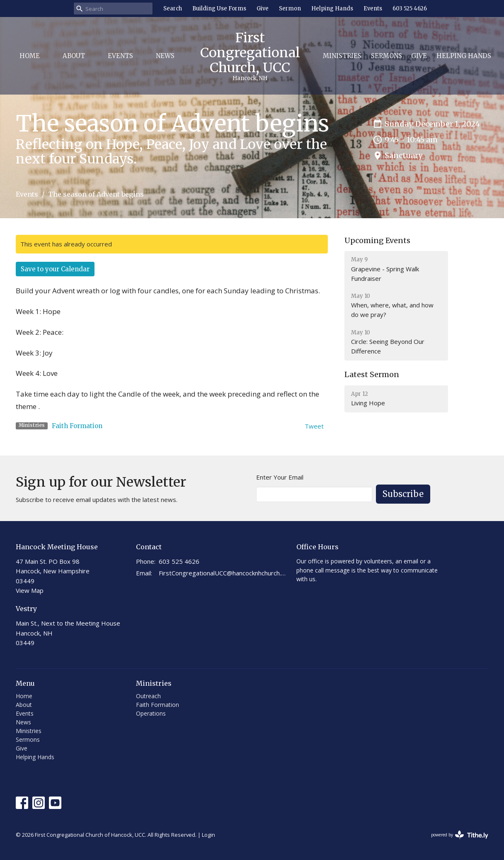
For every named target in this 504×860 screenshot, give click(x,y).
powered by (460, 835)
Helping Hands (332, 9)
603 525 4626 (410, 9)
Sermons (386, 56)
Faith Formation (77, 426)
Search (173, 9)
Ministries (342, 56)
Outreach (148, 696)
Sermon (290, 9)
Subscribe (403, 494)
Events (373, 9)
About (74, 56)
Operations (151, 713)
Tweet (314, 426)
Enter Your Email (280, 477)
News (165, 56)
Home (30, 56)
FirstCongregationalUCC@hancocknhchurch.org (223, 573)
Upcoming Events (377, 240)
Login (208, 835)
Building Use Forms (219, 9)
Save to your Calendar (55, 269)
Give (263, 9)
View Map (30, 590)
